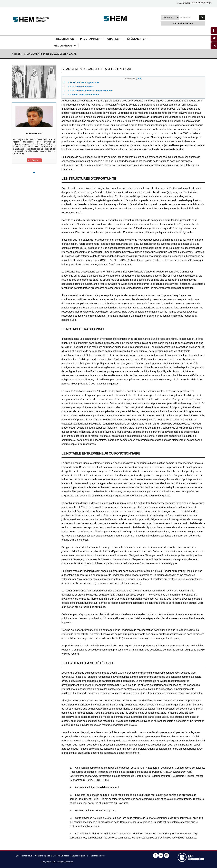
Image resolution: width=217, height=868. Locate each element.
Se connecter (184, 3)
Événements (136, 39)
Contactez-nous (98, 856)
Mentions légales (43, 856)
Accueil (16, 54)
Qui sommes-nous (24, 856)
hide (139, 78)
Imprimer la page (201, 3)
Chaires (113, 39)
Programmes (89, 39)
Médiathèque (64, 46)
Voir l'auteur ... (34, 160)
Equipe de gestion (80, 856)
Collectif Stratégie (61, 856)
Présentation (64, 39)
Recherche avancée (183, 23)
